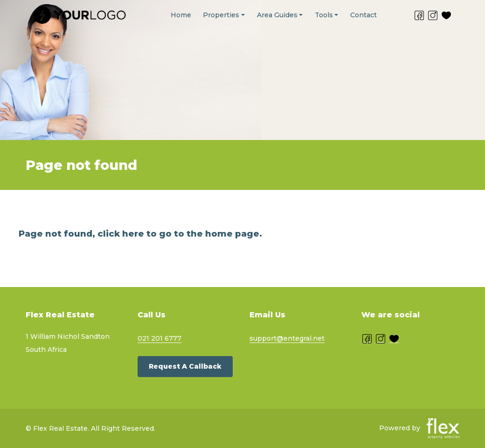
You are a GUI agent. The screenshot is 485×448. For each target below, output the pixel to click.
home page (232, 234)
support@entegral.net (287, 338)
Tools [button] (324, 15)
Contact (364, 15)
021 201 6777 (159, 338)
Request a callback (185, 366)
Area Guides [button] (277, 15)
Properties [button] (221, 15)
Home (181, 15)
